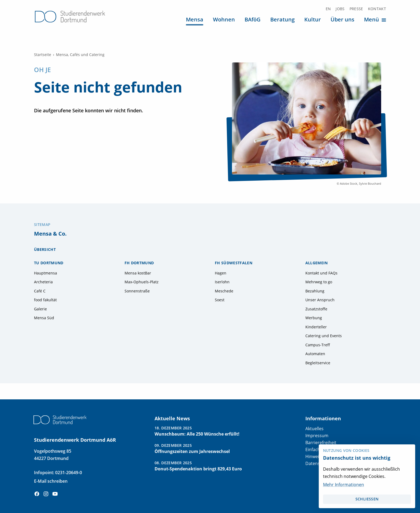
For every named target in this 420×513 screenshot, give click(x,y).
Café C (40, 291)
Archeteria (43, 282)
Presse (356, 9)
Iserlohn (222, 282)
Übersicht (45, 250)
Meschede (224, 291)
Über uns (342, 19)
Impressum (317, 436)
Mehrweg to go (319, 282)
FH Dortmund (139, 263)
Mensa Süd (44, 318)
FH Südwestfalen (234, 263)
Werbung (314, 318)
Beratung (282, 19)
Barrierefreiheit (321, 443)
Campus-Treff (318, 345)
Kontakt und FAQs (321, 273)
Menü (376, 19)
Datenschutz (318, 463)
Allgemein (317, 263)
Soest (220, 300)
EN (328, 9)
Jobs (340, 9)
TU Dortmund (49, 263)
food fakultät (45, 300)
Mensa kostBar (138, 273)
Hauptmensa (46, 273)
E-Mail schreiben (51, 481)
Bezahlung (315, 291)
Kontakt (377, 9)
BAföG (253, 19)
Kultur (313, 19)
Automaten (315, 354)
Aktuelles (314, 429)
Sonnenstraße (137, 291)
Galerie (40, 309)
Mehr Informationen (344, 485)
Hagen (221, 273)
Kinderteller (316, 327)
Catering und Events (324, 336)
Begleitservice (318, 363)
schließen (367, 499)
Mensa (195, 19)
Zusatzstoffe (316, 309)
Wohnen (224, 19)
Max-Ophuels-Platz (142, 282)
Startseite (43, 55)
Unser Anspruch (320, 300)
